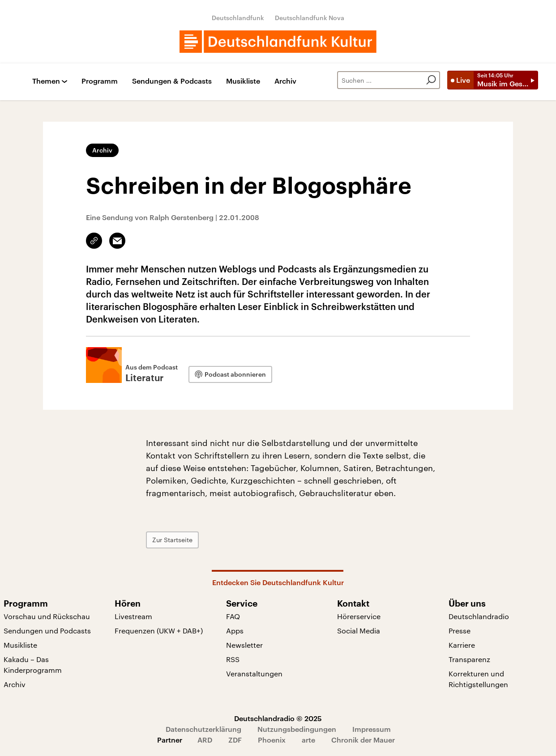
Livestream (133, 616)
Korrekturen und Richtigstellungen (478, 679)
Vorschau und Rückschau (47, 616)
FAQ (233, 616)
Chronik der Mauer (363, 740)
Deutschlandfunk (238, 18)
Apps (235, 631)
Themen (46, 81)
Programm (100, 81)
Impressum (372, 729)
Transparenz (469, 659)
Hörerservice (359, 616)
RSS (233, 659)
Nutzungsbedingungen (297, 729)
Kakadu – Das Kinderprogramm (33, 665)
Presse (460, 631)
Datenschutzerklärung (203, 729)
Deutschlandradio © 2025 (278, 718)
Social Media (359, 631)
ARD (205, 740)
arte (308, 740)
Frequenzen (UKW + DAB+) (159, 631)
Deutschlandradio (479, 616)
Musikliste (243, 81)
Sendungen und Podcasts (47, 631)
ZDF (235, 740)
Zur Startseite (172, 540)
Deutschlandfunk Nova (310, 18)
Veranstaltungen (254, 673)
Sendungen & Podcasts (172, 81)
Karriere (462, 645)
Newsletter (244, 645)
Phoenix (272, 740)
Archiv (285, 81)
